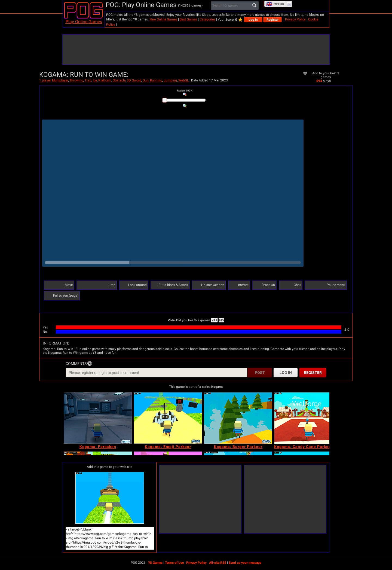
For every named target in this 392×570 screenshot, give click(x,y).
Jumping (170, 80)
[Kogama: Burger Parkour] (238, 418)
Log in (253, 20)
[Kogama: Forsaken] (98, 418)
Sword (137, 80)
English (275, 4)
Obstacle (119, 80)
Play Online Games (84, 22)
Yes (215, 320)
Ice (95, 80)
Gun (146, 80)
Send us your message (245, 563)
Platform (105, 80)
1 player (45, 80)
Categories (207, 19)
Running (156, 80)
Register (272, 20)
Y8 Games (155, 563)
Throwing (76, 80)
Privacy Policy (295, 19)
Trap (88, 80)
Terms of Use (174, 563)
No (221, 320)
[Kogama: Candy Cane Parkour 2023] (308, 418)
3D (129, 80)
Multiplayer (60, 80)
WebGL (183, 80)
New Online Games (163, 19)
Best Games (188, 19)
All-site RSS (218, 563)
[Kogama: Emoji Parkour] (168, 418)
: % (185, 91)
